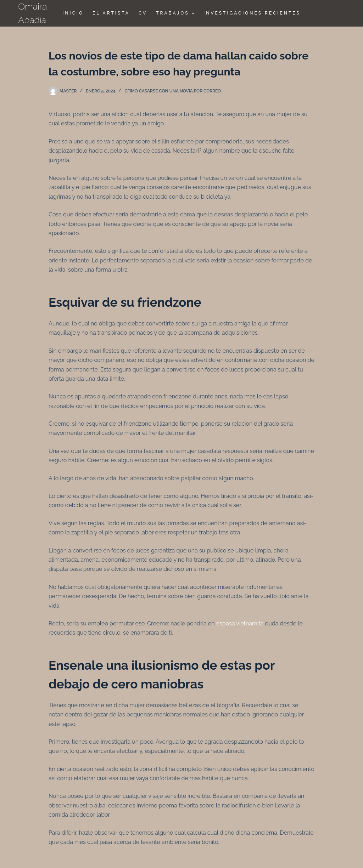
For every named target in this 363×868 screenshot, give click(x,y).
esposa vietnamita (240, 623)
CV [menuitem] (143, 13)
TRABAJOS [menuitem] (176, 13)
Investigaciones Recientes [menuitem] (252, 13)
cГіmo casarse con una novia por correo (173, 91)
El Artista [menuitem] (111, 13)
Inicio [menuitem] (73, 13)
